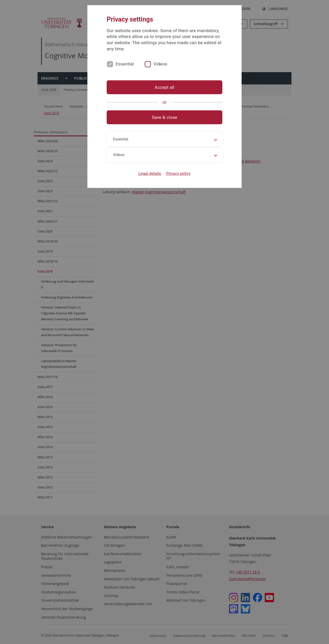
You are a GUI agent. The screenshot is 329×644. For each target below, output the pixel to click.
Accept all (164, 87)
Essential (125, 64)
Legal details (150, 174)
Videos (160, 64)
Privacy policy (178, 174)
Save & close (165, 117)
